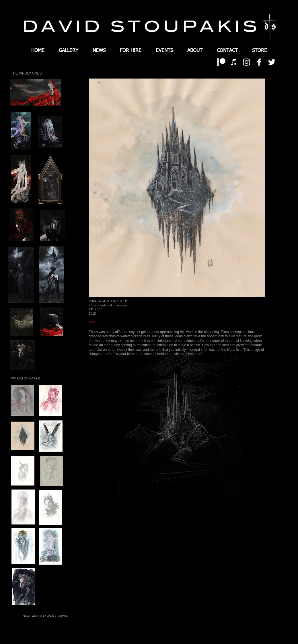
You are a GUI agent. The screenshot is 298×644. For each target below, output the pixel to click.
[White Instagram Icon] (247, 62)
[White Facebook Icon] (259, 62)
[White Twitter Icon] (272, 62)
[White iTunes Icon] (234, 62)
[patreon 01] (221, 62)
